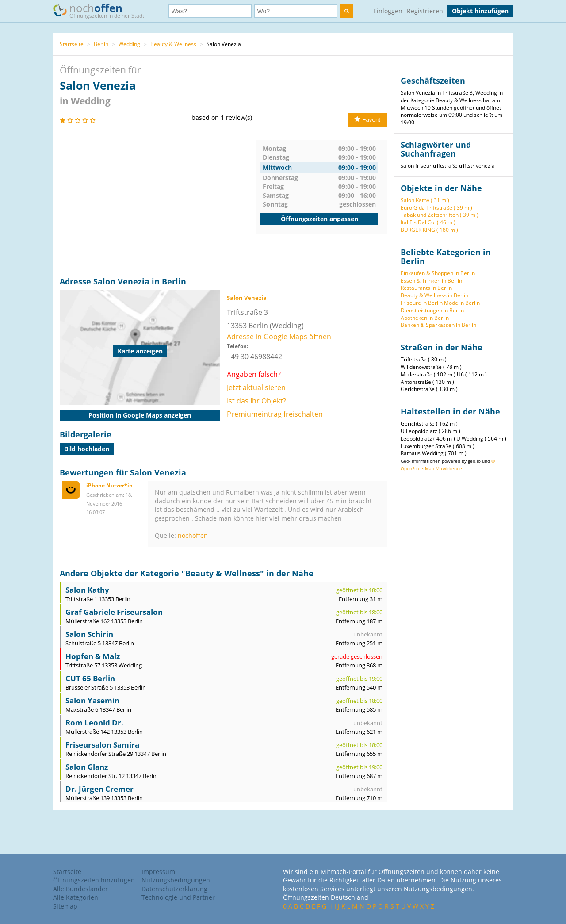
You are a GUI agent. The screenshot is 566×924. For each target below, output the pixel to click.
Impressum (158, 872)
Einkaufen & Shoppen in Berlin (438, 273)
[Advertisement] (158, 202)
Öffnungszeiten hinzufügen (94, 880)
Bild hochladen (87, 449)
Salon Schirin (89, 634)
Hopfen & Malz (93, 656)
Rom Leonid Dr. (94, 723)
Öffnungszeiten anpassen (319, 219)
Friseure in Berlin (422, 303)
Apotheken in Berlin (425, 318)
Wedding (129, 44)
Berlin (101, 44)
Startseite (72, 44)
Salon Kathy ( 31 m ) (425, 200)
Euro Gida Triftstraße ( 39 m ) (436, 208)
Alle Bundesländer (80, 889)
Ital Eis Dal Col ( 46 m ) (428, 222)
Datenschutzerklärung (174, 889)
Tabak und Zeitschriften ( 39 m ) (440, 215)
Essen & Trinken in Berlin (431, 281)
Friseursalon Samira (102, 745)
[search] (347, 11)
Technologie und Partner (178, 897)
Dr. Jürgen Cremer (99, 789)
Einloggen (388, 11)
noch (103, 10)
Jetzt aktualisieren (256, 387)
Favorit (367, 120)
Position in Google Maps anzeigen (140, 415)
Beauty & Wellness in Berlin (434, 295)
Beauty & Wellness (173, 44)
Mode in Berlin (462, 303)
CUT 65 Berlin (90, 678)
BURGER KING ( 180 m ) (429, 230)
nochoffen (193, 535)
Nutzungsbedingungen (176, 880)
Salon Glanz (87, 767)
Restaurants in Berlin (426, 288)
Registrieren (425, 11)
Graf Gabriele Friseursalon (114, 612)
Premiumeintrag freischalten (275, 414)
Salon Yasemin (92, 700)
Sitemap (65, 906)
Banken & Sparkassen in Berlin (438, 325)
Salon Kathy (87, 590)
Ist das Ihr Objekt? (256, 401)
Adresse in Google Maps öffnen (279, 337)
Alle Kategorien (76, 897)
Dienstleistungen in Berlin (432, 310)
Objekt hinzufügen (480, 11)
